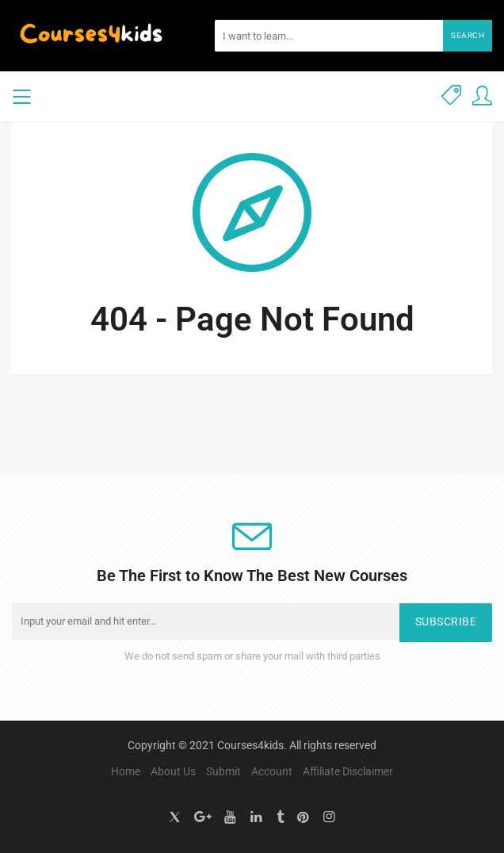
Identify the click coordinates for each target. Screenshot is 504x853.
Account (272, 771)
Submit (223, 771)
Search (468, 35)
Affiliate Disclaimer (348, 771)
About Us (173, 771)
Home (126, 771)
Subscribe (446, 622)
